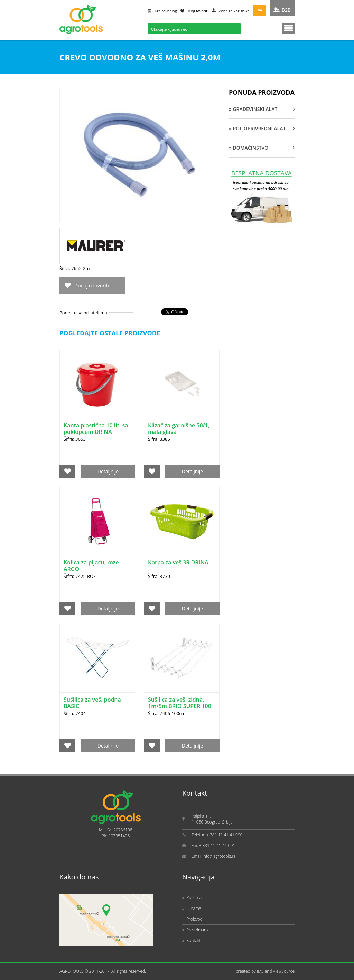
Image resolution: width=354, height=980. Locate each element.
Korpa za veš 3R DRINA (178, 562)
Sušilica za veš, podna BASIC (92, 703)
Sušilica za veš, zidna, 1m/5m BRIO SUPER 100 (180, 703)
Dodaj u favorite (92, 286)
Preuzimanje (196, 930)
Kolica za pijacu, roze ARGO (91, 566)
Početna (192, 898)
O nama (192, 908)
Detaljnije (108, 471)
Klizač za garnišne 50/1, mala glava (179, 429)
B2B (286, 10)
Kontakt (192, 940)
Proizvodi (193, 919)
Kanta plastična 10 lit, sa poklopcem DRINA (96, 429)
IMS (260, 971)
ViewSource (284, 971)
